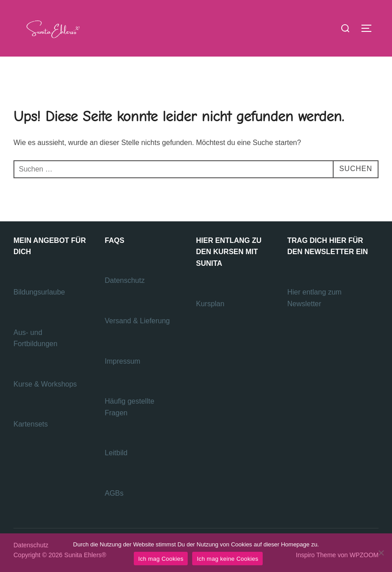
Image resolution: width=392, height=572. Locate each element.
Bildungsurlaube (39, 292)
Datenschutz (126, 280)
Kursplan (210, 304)
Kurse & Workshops (46, 384)
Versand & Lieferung (137, 321)
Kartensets (31, 424)
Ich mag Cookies (161, 559)
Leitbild (116, 453)
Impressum (122, 361)
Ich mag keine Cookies (227, 559)
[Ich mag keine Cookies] (381, 553)
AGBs (115, 493)
